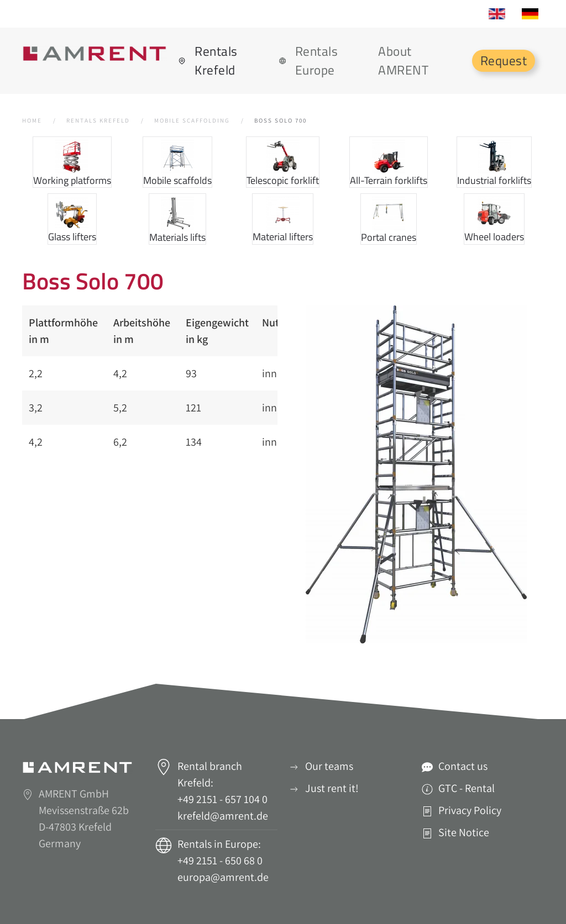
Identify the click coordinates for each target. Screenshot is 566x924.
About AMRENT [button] (403, 61)
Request (504, 60)
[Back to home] (96, 54)
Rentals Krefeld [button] (208, 61)
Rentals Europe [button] (308, 61)
